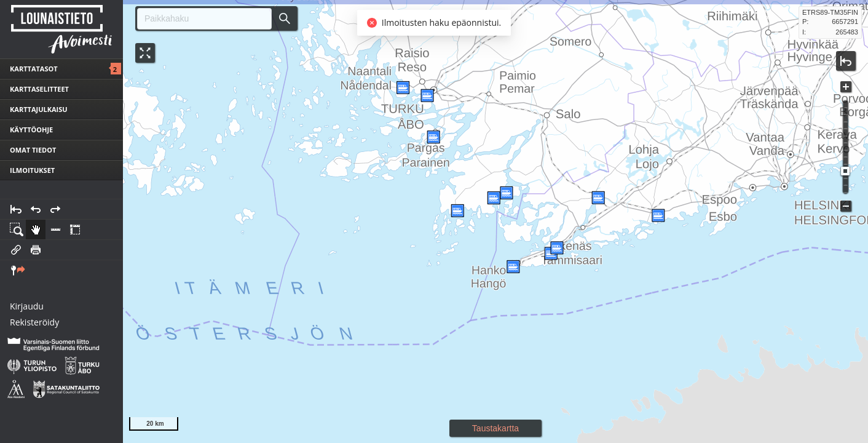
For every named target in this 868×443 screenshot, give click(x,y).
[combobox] (199, 19)
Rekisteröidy (34, 322)
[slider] (845, 171)
